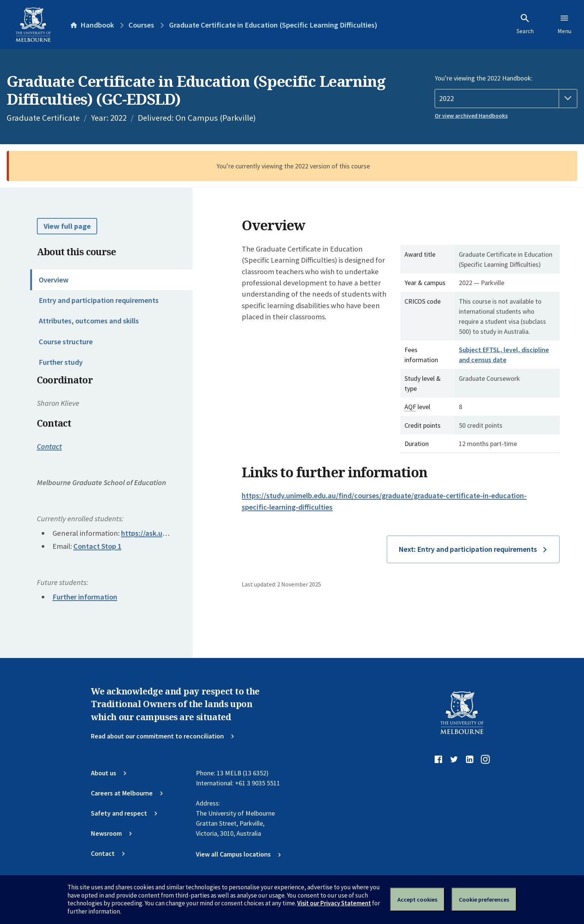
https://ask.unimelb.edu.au (165, 533)
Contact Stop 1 (97, 546)
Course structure (66, 342)
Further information (85, 597)
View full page (67, 226)
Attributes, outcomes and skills (89, 321)
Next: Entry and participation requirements (468, 549)
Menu (564, 24)
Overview (54, 280)
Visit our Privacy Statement (334, 903)
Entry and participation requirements (99, 300)
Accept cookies (417, 899)
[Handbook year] (506, 99)
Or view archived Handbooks (471, 116)
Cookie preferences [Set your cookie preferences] (484, 899)
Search (525, 24)
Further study (61, 362)
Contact (49, 446)
